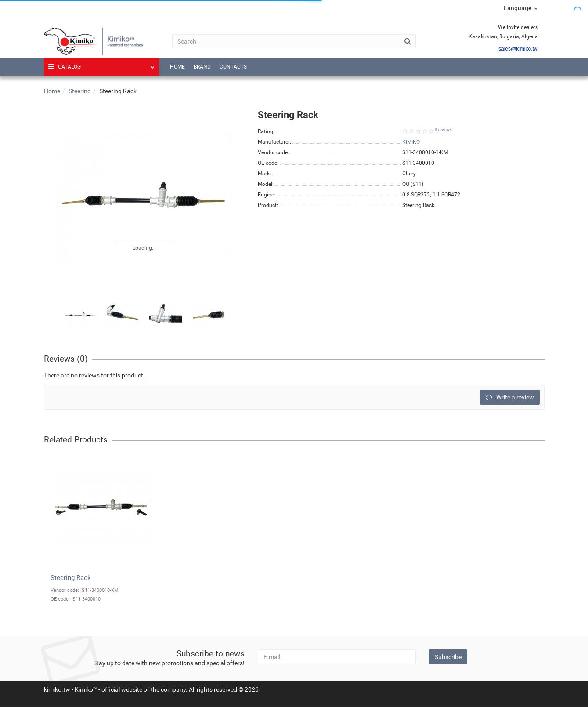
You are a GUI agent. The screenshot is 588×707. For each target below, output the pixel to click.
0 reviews (444, 130)
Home (177, 67)
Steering (80, 91)
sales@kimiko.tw (518, 49)
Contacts (233, 67)
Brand (202, 67)
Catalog (102, 64)
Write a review (510, 397)
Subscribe (448, 657)
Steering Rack (71, 578)
